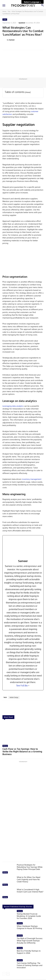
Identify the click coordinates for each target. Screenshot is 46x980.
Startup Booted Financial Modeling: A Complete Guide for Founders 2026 (29, 916)
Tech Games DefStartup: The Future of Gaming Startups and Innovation (30, 965)
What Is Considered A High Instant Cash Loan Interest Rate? (30, 891)
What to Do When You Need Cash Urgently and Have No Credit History (29, 879)
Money (5, 746)
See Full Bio (22, 685)
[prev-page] (4, 974)
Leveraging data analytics (13, 406)
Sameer (12, 40)
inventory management (32, 479)
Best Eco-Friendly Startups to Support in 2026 (29, 952)
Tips (9, 11)
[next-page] (8, 974)
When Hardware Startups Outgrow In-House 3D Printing (29, 927)
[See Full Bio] (29, 686)
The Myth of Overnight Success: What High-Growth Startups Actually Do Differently (30, 941)
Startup (20, 911)
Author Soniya (14, 697)
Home (4, 11)
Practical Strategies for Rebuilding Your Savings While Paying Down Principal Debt (30, 867)
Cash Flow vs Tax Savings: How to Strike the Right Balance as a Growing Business (22, 752)
